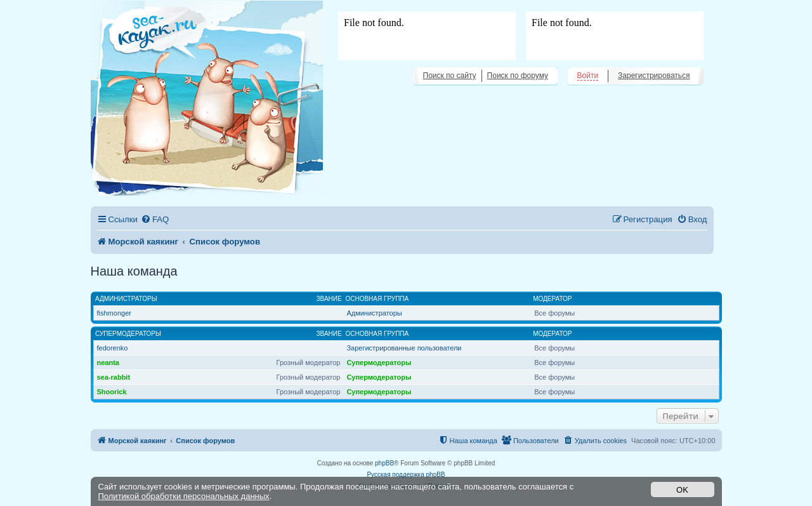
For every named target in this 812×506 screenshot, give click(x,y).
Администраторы (126, 299)
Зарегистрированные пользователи (404, 348)
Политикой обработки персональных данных (184, 496)
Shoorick (112, 392)
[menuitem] (155, 219)
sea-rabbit (114, 377)
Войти (588, 76)
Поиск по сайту (450, 76)
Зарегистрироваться (654, 76)
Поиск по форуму (518, 76)
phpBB (384, 463)
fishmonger (114, 313)
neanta (108, 363)
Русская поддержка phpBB (406, 475)
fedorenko (113, 348)
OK (682, 490)
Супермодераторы (128, 334)
